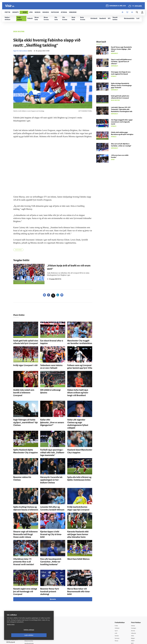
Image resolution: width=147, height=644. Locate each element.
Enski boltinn (20, 250)
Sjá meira (53, 569)
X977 (133, 613)
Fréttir (117, 595)
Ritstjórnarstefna (33, 611)
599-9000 (12, 615)
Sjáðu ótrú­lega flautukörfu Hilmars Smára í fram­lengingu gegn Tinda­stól (121, 86)
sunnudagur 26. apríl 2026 (117, 6)
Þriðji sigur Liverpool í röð (22, 364)
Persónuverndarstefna (13, 607)
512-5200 (34, 603)
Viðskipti (118, 598)
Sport (117, 600)
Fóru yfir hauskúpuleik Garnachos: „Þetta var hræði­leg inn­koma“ (52, 536)
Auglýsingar (32, 605)
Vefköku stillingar (17, 635)
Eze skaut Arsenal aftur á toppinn (52, 341)
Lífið (116, 603)
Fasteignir (134, 598)
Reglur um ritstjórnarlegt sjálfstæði (14, 604)
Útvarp (117, 611)
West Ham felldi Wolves (75, 534)
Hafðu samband (33, 608)
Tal (132, 616)
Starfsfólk (31, 616)
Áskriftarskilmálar (34, 613)
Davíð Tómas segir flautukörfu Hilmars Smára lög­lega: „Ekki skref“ (121, 49)
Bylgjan (134, 608)
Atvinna (134, 600)
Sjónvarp (118, 608)
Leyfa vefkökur (41, 635)
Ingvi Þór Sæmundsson (21, 51)
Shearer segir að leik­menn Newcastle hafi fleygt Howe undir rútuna (25, 511)
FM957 (133, 611)
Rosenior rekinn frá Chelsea (23, 460)
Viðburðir (134, 603)
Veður (133, 606)
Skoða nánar (11, 630)
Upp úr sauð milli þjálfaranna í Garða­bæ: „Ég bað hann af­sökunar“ (121, 62)
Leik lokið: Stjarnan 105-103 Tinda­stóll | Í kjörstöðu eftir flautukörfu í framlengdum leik (122, 110)
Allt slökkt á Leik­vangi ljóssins (50, 388)
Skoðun (117, 606)
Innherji (134, 595)
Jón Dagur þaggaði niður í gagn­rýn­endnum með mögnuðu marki (122, 122)
